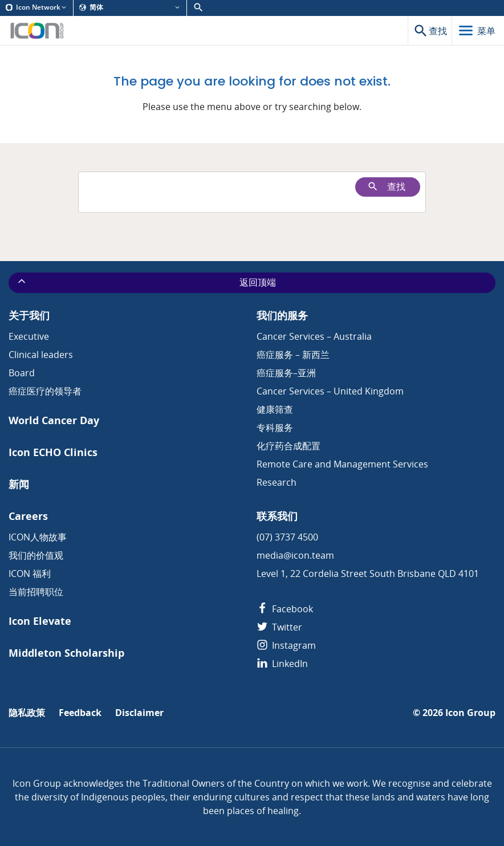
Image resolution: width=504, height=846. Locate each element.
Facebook (285, 609)
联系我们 (277, 516)
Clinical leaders (41, 355)
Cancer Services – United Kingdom (330, 391)
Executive (29, 336)
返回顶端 (146, 282)
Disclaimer (139, 713)
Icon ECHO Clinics (53, 452)
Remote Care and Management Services (342, 464)
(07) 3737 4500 (287, 537)
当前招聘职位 (36, 592)
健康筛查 (275, 409)
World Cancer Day (54, 420)
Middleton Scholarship (66, 653)
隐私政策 (27, 713)
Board (22, 373)
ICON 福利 (30, 574)
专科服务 (275, 428)
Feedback (80, 713)
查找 (386, 187)
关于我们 (29, 316)
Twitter (279, 627)
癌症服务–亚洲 (286, 373)
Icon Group (470, 713)
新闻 (19, 484)
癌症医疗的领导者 (45, 391)
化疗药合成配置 (288, 446)
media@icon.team (295, 555)
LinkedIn (282, 664)
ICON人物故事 (38, 537)
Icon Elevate (40, 621)
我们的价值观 (36, 555)
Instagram (286, 645)
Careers (28, 516)
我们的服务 (282, 316)
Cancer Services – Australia (314, 336)
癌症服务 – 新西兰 (293, 355)
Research (277, 482)
